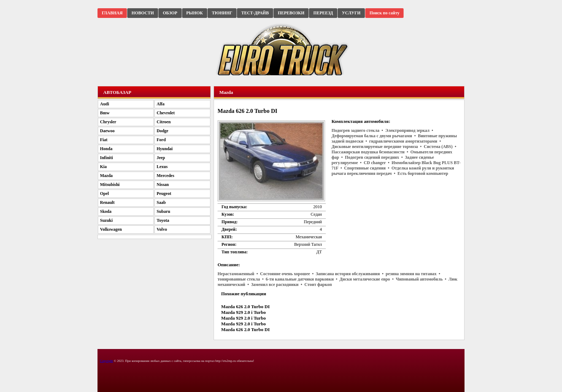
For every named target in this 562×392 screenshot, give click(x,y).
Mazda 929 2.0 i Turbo (244, 312)
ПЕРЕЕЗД (323, 13)
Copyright (107, 361)
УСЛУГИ (351, 13)
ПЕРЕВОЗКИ (291, 13)
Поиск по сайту (385, 13)
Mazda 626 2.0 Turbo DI (245, 307)
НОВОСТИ (143, 13)
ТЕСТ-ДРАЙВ (255, 13)
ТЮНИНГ (222, 13)
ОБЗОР (170, 13)
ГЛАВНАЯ (112, 13)
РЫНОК (195, 13)
